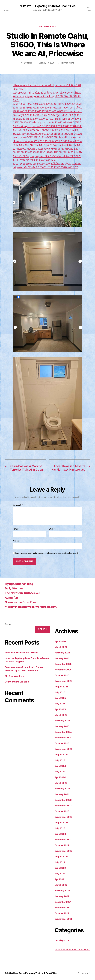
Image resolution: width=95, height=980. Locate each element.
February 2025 (62, 721)
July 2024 (60, 760)
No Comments (68, 63)
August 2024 (61, 755)
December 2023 (63, 800)
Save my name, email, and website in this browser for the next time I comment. (47, 553)
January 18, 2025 (47, 63)
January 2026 (62, 658)
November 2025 (63, 670)
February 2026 (62, 653)
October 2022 (62, 845)
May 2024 (60, 772)
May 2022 (60, 874)
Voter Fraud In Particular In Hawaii (22, 653)
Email (52, 529)
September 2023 (64, 817)
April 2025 (60, 709)
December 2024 (63, 732)
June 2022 (60, 868)
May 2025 (60, 704)
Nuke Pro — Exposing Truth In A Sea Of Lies (35, 973)
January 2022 (62, 896)
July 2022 (60, 862)
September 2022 (63, 851)
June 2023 (60, 834)
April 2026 (60, 641)
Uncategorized (47, 27)
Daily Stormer (14, 588)
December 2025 (63, 664)
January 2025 (62, 726)
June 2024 (60, 766)
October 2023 (62, 811)
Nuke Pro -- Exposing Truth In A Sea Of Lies (47, 6)
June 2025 (60, 698)
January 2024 (62, 794)
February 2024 (62, 789)
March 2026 (61, 647)
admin (30, 63)
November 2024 (63, 738)
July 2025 (60, 692)
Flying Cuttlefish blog (19, 584)
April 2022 (60, 879)
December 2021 (63, 902)
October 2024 (62, 743)
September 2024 (64, 749)
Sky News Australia (15, 676)
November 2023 (63, 806)
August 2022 (61, 857)
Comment (18, 505)
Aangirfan (11, 598)
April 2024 (60, 777)
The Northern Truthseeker (22, 593)
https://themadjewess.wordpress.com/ (31, 607)
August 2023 (61, 823)
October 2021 (62, 913)
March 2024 (61, 783)
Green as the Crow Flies (21, 602)
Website (16, 541)
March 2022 (61, 885)
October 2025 (62, 675)
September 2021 (63, 919)
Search (8, 624)
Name (16, 529)
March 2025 (61, 715)
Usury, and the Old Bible (17, 682)
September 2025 (64, 681)
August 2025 (61, 687)
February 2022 (62, 891)
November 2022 (63, 840)
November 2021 (63, 908)
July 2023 (60, 828)
